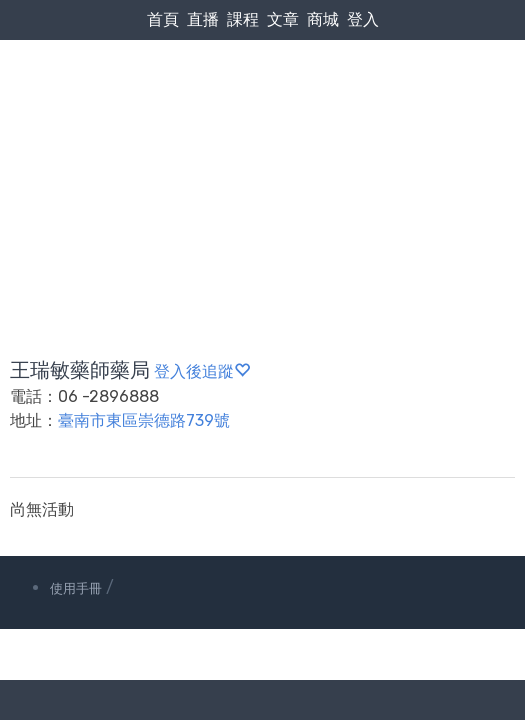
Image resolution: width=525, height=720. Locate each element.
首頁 (163, 19)
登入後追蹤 (202, 371)
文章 (283, 19)
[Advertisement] (262, 151)
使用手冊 (76, 588)
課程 (243, 19)
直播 (203, 19)
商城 (323, 19)
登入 (363, 19)
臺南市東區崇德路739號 (144, 420)
